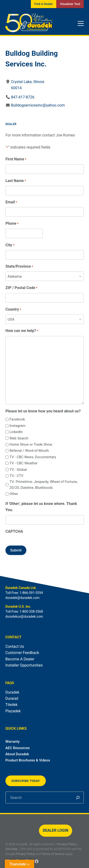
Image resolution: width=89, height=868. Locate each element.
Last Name (16, 181)
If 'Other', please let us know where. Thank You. (41, 507)
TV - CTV (16, 476)
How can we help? (22, 331)
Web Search (19, 438)
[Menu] (81, 23)
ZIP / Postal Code (21, 288)
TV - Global (18, 470)
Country (13, 310)
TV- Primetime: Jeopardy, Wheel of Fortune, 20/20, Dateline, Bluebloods (43, 485)
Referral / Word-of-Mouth (29, 451)
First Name (16, 159)
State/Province (19, 267)
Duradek (12, 692)
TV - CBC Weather (23, 463)
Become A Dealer (20, 659)
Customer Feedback (22, 653)
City (10, 245)
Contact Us (15, 646)
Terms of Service (53, 854)
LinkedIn (16, 432)
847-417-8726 (23, 97)
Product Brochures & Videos (28, 760)
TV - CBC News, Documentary (33, 457)
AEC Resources (18, 748)
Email (11, 202)
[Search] (78, 798)
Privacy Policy (66, 844)
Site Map (12, 849)
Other (14, 494)
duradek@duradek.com (23, 598)
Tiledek (12, 705)
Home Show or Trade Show (31, 444)
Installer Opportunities (24, 665)
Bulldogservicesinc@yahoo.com (38, 105)
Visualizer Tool (70, 4)
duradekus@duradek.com (24, 616)
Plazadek (13, 711)
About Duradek (17, 754)
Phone (12, 224)
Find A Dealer (44, 4)
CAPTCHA (14, 531)
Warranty (13, 742)
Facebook (17, 419)
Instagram (17, 426)
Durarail (12, 698)
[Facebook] (37, 861)
